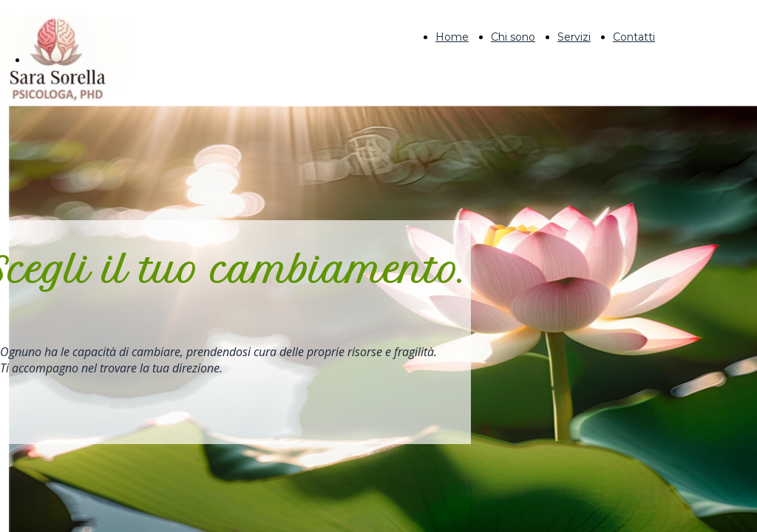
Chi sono (513, 37)
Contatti (634, 37)
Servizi (574, 37)
